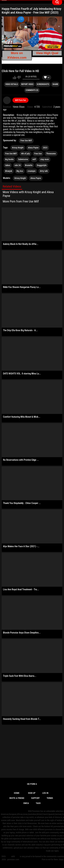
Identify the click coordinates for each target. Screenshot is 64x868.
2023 (45, 148)
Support (35, 798)
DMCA (26, 803)
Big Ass (20, 171)
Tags (38, 803)
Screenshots (43, 84)
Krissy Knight (18, 148)
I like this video (15, 77)
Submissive (23, 159)
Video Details (12, 84)
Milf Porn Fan (20, 100)
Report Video (27, 84)
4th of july (26, 154)
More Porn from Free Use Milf (21, 201)
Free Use (38, 154)
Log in (45, 793)
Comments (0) (32, 90)
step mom (45, 159)
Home (17, 793)
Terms (50, 798)
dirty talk (44, 171)
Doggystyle (42, 165)
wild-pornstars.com (13, 858)
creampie (32, 171)
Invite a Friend (17, 798)
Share (55, 84)
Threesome (51, 154)
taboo (8, 165)
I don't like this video (19, 77)
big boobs (10, 159)
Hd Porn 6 (32, 784)
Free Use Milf (26, 141)
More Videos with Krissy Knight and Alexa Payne (28, 194)
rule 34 (18, 165)
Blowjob (9, 171)
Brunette (29, 165)
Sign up (32, 793)
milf (34, 159)
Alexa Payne (33, 148)
